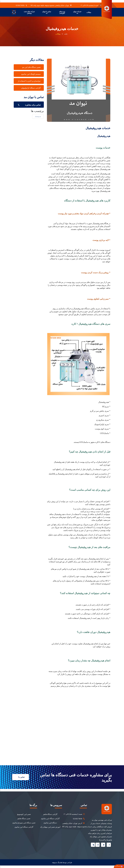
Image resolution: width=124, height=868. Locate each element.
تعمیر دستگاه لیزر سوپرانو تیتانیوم (24, 823)
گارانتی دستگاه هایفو (50, 814)
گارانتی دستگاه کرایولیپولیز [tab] (31, 88)
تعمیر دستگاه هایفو (24, 818)
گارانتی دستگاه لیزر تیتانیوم (50, 818)
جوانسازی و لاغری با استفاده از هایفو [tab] (29, 82)
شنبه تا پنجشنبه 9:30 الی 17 (74, 814)
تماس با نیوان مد (47, 12)
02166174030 (79, 819)
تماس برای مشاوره (29, 105)
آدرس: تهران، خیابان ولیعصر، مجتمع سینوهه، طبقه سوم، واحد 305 (74, 825)
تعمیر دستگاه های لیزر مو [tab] (31, 67)
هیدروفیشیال (38, 116)
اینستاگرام (119, 866)
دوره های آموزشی (62, 12)
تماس (21, 777)
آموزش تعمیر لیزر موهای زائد (50, 827)
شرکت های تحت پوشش (29, 12)
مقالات (89, 12)
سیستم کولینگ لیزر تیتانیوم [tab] (31, 74)
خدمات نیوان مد (77, 12)
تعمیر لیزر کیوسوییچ (24, 814)
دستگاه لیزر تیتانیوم (50, 823)
